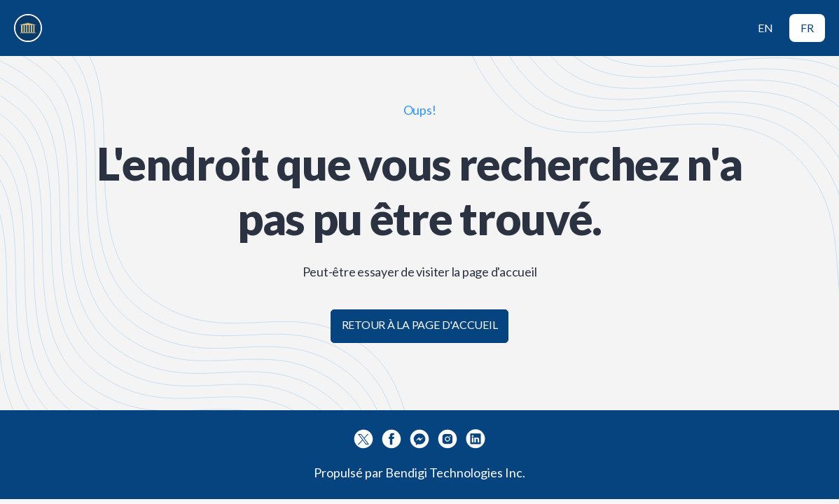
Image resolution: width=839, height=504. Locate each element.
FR (807, 28)
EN (765, 28)
